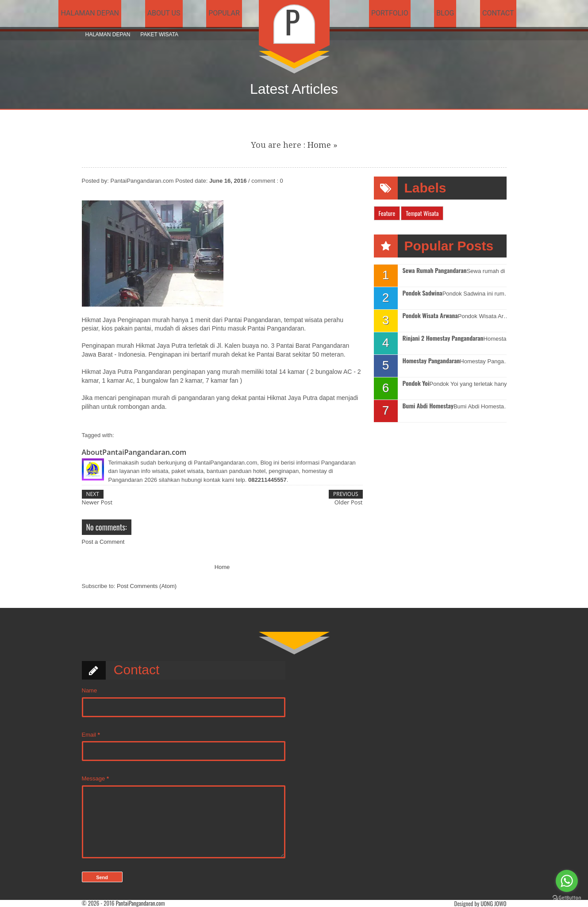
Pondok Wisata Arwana (430, 316)
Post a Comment (103, 542)
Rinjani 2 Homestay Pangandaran (443, 338)
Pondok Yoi (416, 383)
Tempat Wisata (422, 213)
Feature (387, 213)
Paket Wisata (159, 35)
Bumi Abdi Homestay (428, 406)
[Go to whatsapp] (567, 881)
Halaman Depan (108, 35)
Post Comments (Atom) (147, 586)
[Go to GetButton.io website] (567, 898)
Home (319, 145)
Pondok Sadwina (423, 293)
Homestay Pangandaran (431, 361)
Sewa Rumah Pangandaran (435, 271)
